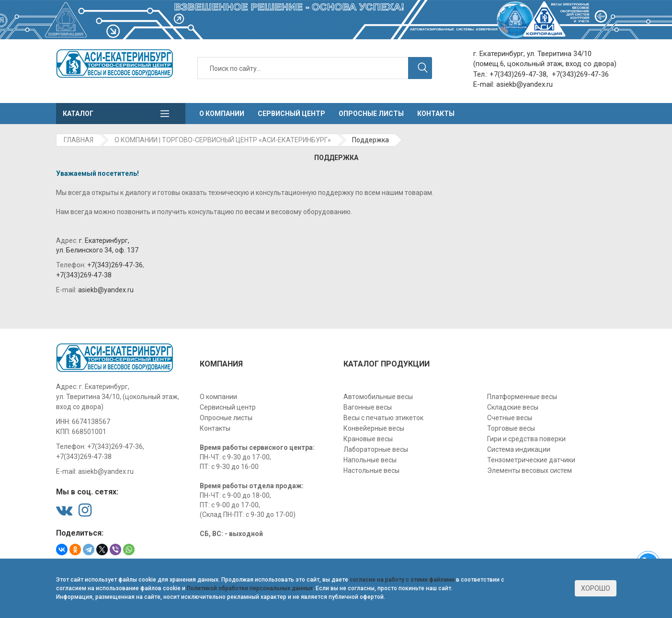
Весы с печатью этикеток (383, 418)
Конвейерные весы (374, 428)
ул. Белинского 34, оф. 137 (97, 250)
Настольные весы (371, 470)
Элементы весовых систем (530, 470)
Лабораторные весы (376, 449)
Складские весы (513, 407)
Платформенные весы (522, 397)
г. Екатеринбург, (104, 240)
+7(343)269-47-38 (518, 74)
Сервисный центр (291, 114)
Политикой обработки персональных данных (250, 588)
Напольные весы (370, 460)
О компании (222, 114)
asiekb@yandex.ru (524, 84)
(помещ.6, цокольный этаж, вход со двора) (545, 64)
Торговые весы (511, 428)
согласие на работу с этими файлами (402, 580)
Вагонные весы (368, 407)
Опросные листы (371, 114)
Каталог (78, 114)
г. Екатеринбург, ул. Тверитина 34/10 (532, 54)
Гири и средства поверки (526, 439)
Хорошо (596, 588)
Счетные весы (510, 418)
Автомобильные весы (378, 397)
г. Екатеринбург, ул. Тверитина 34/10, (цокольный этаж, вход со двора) (118, 397)
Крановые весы (368, 439)
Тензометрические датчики (531, 460)
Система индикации (519, 449)
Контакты (436, 114)
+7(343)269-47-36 (580, 74)
